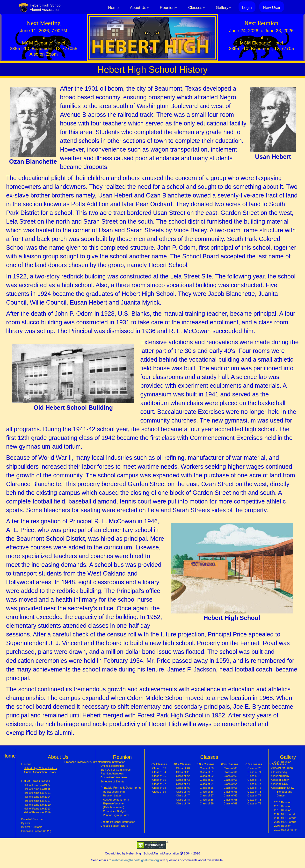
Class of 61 (231, 772)
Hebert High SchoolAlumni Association (46, 7)
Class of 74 (254, 784)
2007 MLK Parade (285, 822)
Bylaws (26, 823)
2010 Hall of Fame (285, 830)
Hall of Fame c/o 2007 (37, 801)
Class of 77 (254, 795)
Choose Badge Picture (114, 826)
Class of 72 (254, 776)
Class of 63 (231, 780)
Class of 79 (254, 803)
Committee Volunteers (114, 777)
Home (113, 7)
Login (247, 7)
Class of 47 (183, 795)
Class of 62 (231, 776)
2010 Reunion (283, 810)
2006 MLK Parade (285, 814)
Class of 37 (159, 784)
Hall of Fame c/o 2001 (37, 793)
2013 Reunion (283, 806)
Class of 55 (207, 788)
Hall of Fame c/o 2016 (37, 812)
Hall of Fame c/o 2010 (37, 805)
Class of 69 (231, 803)
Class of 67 (231, 795)
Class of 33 (159, 768)
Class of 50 (207, 768)
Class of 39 (159, 792)
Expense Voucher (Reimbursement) (114, 805)
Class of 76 (254, 792)
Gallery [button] (223, 7)
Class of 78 (254, 800)
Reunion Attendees (112, 773)
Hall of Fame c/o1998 (37, 789)
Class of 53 (207, 780)
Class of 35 (159, 776)
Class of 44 (183, 784)
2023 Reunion (283, 762)
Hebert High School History (40, 768)
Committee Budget (114, 811)
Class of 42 (183, 776)
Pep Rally (283, 784)
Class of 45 (183, 788)
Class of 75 (254, 788)
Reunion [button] (168, 7)
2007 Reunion (283, 826)
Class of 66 (231, 792)
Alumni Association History (40, 772)
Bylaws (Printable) (32, 827)
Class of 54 (207, 784)
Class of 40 (183, 768)
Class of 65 (231, 788)
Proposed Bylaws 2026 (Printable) (85, 762)
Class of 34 (159, 772)
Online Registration (112, 766)
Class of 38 (159, 788)
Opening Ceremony (283, 774)
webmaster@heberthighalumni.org (135, 860)
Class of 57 (207, 795)
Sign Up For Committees (116, 770)
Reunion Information (113, 762)
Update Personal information (118, 822)
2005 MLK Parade (285, 818)
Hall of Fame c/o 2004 (37, 797)
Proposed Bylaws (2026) (36, 831)
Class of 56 (207, 792)
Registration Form (114, 792)
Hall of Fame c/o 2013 (37, 809)
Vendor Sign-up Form (116, 815)
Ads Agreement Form (116, 800)
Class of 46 (183, 792)
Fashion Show (285, 788)
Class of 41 (183, 772)
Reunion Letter (112, 795)
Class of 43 (183, 780)
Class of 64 (231, 784)
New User (272, 7)
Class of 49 (183, 803)
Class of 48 (183, 800)
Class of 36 (159, 780)
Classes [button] (196, 7)
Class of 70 (254, 768)
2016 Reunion (283, 802)
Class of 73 (254, 780)
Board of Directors (32, 819)
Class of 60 (231, 768)
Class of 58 (207, 800)
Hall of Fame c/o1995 (37, 785)
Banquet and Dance (284, 794)
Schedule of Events (112, 781)
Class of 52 (207, 776)
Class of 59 (207, 803)
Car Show (283, 780)
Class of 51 (207, 772)
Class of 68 (231, 800)
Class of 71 (254, 772)
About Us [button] (139, 7)
